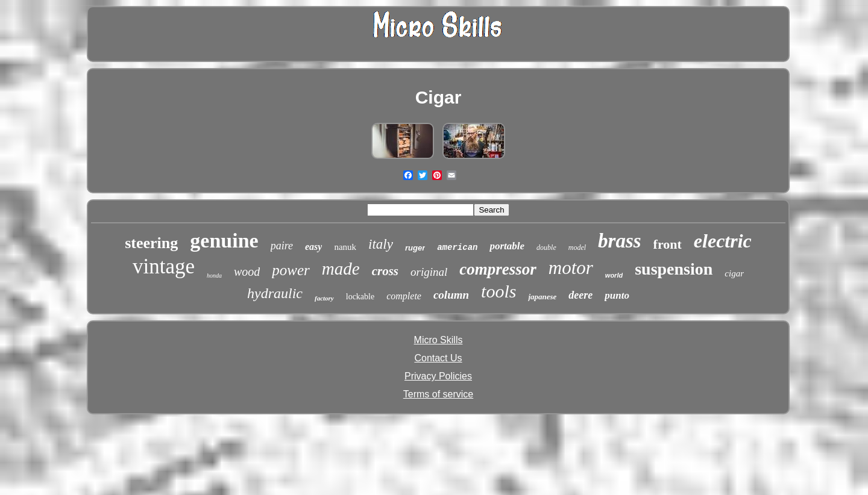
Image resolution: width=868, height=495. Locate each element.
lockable (360, 297)
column (451, 295)
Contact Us (438, 358)
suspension (674, 269)
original (429, 272)
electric (723, 241)
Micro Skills (439, 340)
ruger (415, 248)
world (614, 275)
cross (385, 271)
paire (282, 246)
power (291, 270)
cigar (734, 273)
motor (571, 268)
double (546, 247)
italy (381, 244)
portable (507, 246)
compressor (498, 269)
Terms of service (438, 394)
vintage (164, 266)
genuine (224, 241)
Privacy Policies (438, 376)
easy (313, 247)
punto (617, 295)
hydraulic (275, 293)
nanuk (345, 247)
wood (247, 272)
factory (324, 298)
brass (620, 241)
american (457, 247)
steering (151, 243)
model (577, 247)
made (341, 269)
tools (498, 291)
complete (404, 296)
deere (580, 295)
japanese (542, 297)
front (668, 244)
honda (214, 276)
